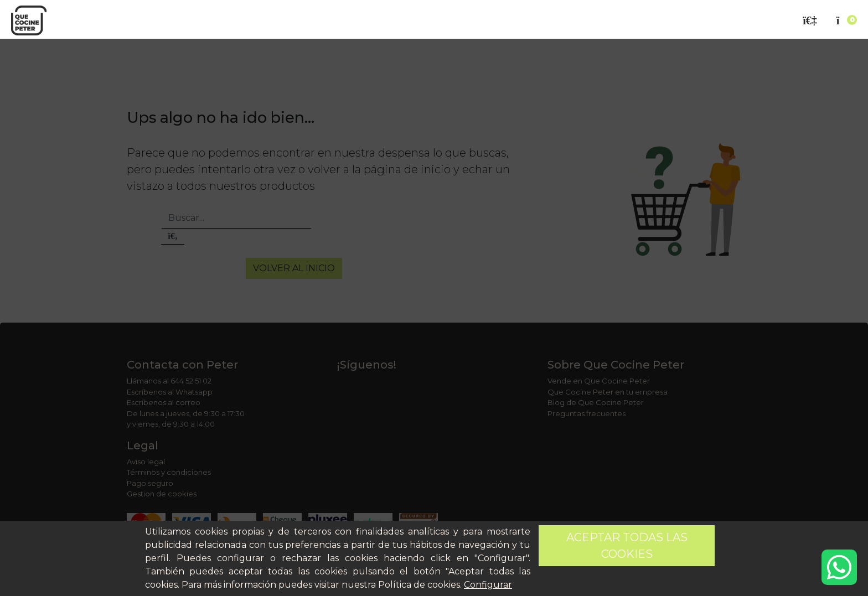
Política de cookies (419, 585)
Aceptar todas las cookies (627, 546)
